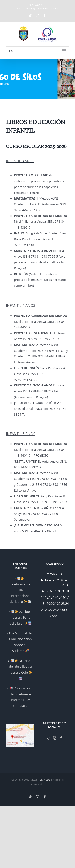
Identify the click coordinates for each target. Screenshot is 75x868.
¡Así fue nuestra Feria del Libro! (20, 617)
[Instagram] (55, 738)
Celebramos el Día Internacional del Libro (20, 590)
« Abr (53, 616)
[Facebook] (61, 738)
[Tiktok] (49, 738)
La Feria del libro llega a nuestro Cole (20, 669)
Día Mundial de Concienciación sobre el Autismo (20, 642)
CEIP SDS (45, 780)
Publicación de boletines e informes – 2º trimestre (20, 697)
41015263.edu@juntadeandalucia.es (37, 9)
